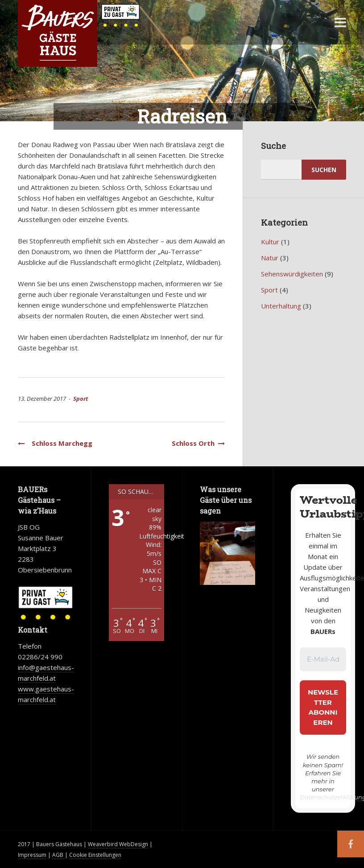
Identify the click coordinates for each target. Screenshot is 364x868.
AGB (58, 855)
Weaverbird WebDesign (118, 844)
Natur (270, 258)
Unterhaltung (281, 306)
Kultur (270, 242)
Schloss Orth (196, 443)
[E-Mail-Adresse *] (323, 660)
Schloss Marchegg (55, 443)
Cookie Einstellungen (95, 855)
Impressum (32, 855)
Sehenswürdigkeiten (292, 274)
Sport (81, 399)
